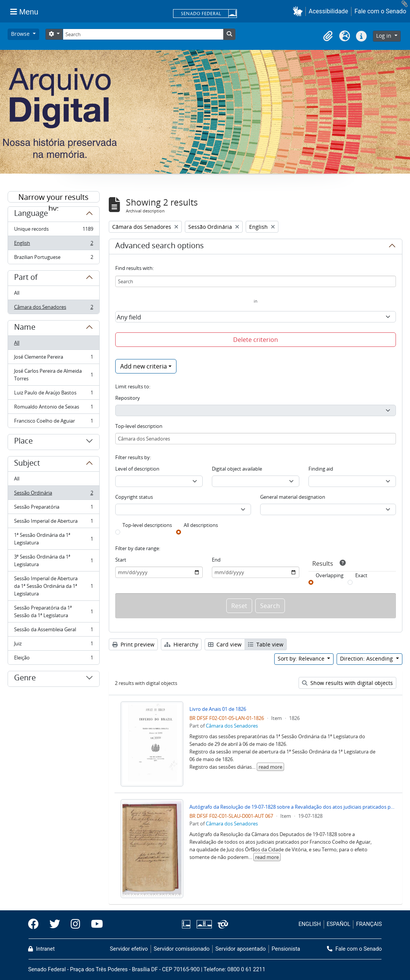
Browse (21, 34)
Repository (128, 398)
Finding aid (321, 469)
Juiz (53, 645)
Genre (25, 679)
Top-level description (139, 426)
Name (25, 328)
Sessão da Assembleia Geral (53, 631)
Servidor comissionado (182, 949)
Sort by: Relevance (302, 658)
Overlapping (330, 575)
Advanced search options (160, 247)
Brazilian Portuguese (53, 259)
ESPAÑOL (338, 924)
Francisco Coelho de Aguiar (53, 422)
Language (31, 214)
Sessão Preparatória (53, 508)
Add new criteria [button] (144, 366)
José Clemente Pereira (53, 358)
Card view (225, 644)
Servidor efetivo (129, 949)
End (216, 560)
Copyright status (134, 497)
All (17, 293)
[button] (299, 11)
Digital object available (237, 469)
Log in (385, 36)
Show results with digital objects (347, 683)
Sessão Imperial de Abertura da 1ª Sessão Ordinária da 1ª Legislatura (53, 586)
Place (23, 442)
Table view (266, 644)
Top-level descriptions (147, 525)
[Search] (143, 34)
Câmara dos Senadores (53, 308)
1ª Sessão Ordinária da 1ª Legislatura (53, 539)
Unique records (53, 231)
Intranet (41, 949)
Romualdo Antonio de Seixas (53, 408)
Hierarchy (181, 644)
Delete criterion (256, 340)
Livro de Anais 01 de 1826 (218, 709)
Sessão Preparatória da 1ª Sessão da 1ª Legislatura (53, 611)
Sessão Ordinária (53, 494)
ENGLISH (310, 924)
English (53, 245)
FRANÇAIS (369, 924)
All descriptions (201, 525)
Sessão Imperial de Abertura (53, 523)
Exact (361, 575)
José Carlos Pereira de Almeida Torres (53, 375)
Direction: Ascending (367, 658)
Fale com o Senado (380, 11)
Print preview (133, 644)
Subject (27, 464)
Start (121, 560)
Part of (26, 278)
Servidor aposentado (240, 949)
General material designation (293, 497)
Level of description (137, 469)
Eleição (53, 659)
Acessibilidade (329, 11)
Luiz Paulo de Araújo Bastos (53, 394)
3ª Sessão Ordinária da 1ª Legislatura (53, 560)
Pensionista (286, 949)
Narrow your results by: (53, 197)
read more (270, 767)
